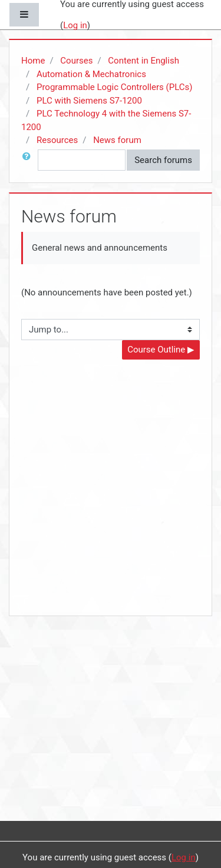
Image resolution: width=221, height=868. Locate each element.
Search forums (163, 160)
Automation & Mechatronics (91, 74)
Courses (76, 61)
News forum (117, 140)
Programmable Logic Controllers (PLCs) (115, 87)
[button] (29, 160)
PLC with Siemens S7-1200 (89, 101)
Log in (75, 25)
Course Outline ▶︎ (161, 350)
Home (33, 61)
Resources (57, 140)
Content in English (144, 61)
